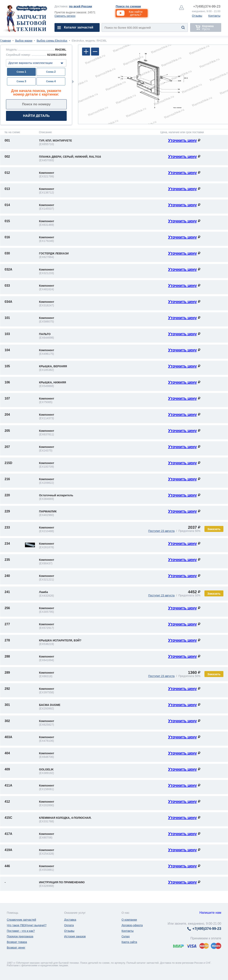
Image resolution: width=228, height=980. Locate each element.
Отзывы (197, 16)
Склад (126, 936)
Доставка (70, 920)
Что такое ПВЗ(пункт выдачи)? (27, 925)
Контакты (214, 16)
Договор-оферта (132, 925)
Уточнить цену (182, 140)
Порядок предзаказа (20, 936)
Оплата (69, 925)
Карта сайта (129, 942)
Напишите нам (210, 913)
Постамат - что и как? (21, 931)
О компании (129, 920)
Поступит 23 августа (161, 531)
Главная (5, 41)
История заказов (75, 936)
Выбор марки (24, 41)
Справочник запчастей (21, 920)
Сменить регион (65, 16)
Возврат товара (17, 942)
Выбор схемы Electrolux (52, 41)
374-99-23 (207, 6)
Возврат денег (16, 948)
